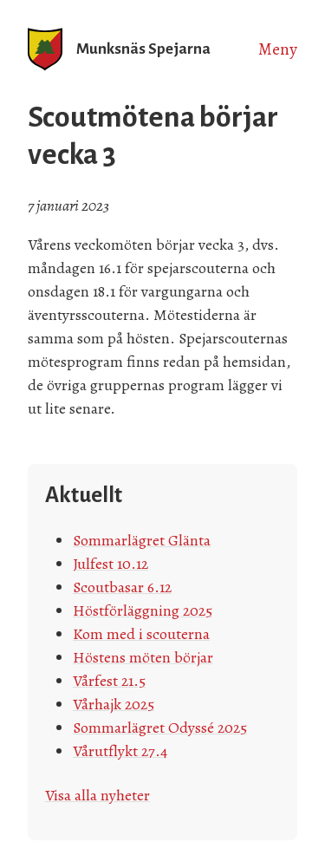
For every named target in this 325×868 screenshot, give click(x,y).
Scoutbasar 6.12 (122, 587)
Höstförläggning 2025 (143, 610)
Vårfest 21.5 (109, 681)
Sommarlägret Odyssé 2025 (160, 728)
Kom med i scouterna (141, 634)
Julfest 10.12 (110, 564)
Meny (278, 49)
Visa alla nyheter (97, 795)
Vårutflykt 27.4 (120, 751)
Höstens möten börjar (143, 657)
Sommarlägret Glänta (142, 540)
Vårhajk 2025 (114, 704)
